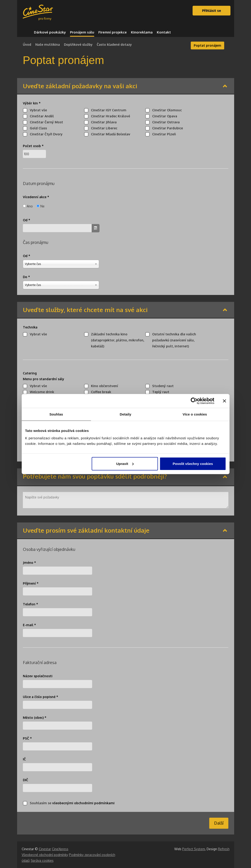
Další (219, 823)
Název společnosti (38, 676)
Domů (26, 32)
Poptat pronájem (207, 45)
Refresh (224, 849)
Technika (30, 327)
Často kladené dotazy (114, 44)
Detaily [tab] (126, 414)
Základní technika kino (116, 340)
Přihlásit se (212, 11)
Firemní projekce (113, 32)
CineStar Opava (163, 116)
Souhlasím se (71, 803)
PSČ (27, 738)
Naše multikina (48, 44)
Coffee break (100, 392)
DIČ (26, 780)
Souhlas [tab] (56, 414)
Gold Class (37, 128)
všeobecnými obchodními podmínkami (83, 803)
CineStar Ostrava (165, 122)
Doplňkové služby (78, 44)
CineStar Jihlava (103, 122)
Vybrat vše (37, 110)
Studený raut (162, 386)
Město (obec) (35, 718)
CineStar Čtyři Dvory (45, 134)
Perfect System (194, 849)
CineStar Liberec (103, 128)
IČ (24, 759)
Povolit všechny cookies (193, 463)
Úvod (27, 44)
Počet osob (33, 146)
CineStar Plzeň (163, 134)
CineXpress (60, 849)
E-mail (29, 625)
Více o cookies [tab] (195, 414)
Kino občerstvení (103, 386)
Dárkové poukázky (50, 32)
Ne (42, 206)
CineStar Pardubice (166, 128)
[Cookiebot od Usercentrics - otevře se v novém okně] (194, 401)
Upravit (125, 463)
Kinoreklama (142, 32)
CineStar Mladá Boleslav (109, 134)
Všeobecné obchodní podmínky (45, 855)
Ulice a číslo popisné (41, 697)
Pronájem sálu (82, 32)
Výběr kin (32, 103)
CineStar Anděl (41, 116)
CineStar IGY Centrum (107, 110)
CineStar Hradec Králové (109, 116)
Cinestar (45, 849)
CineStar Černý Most (45, 122)
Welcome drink (41, 392)
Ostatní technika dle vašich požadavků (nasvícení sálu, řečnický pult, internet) (173, 340)
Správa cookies (42, 860)
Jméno (29, 563)
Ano (30, 206)
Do (26, 277)
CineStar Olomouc (166, 110)
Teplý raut (160, 392)
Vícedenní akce (36, 197)
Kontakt (164, 32)
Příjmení (31, 583)
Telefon (30, 604)
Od (27, 220)
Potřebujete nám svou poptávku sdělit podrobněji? (95, 476)
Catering (44, 376)
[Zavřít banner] (224, 401)
